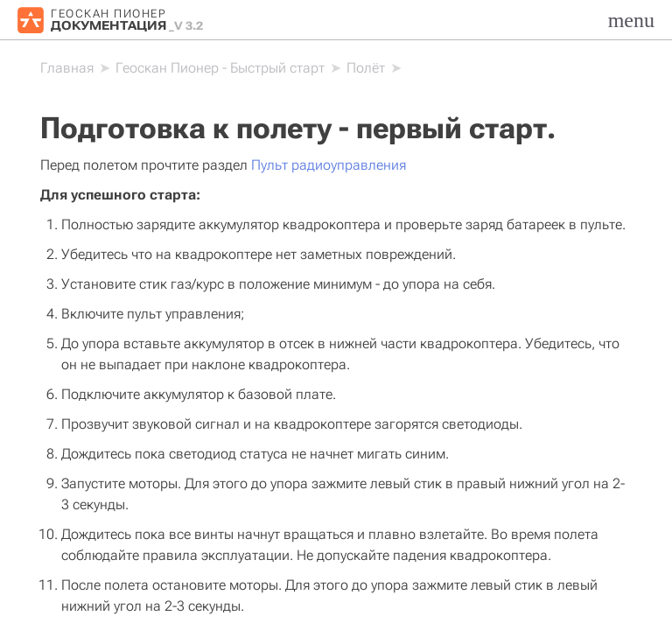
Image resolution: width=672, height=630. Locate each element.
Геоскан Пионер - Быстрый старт (220, 68)
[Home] (67, 68)
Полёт (366, 68)
